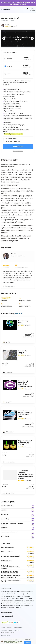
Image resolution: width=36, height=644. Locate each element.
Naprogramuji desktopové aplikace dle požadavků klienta (25, 384)
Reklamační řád (6, 635)
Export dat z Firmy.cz (23, 352)
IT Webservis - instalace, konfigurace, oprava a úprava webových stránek (26, 474)
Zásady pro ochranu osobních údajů (12, 628)
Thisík (7, 25)
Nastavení (28, 639)
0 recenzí (14, 26)
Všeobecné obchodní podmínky (10, 630)
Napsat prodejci (18, 151)
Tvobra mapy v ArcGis (24, 322)
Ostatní (19, 313)
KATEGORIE (32, 9)
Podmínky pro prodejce (8, 633)
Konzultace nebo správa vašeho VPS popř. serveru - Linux (25, 414)
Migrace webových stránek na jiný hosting (25, 443)
